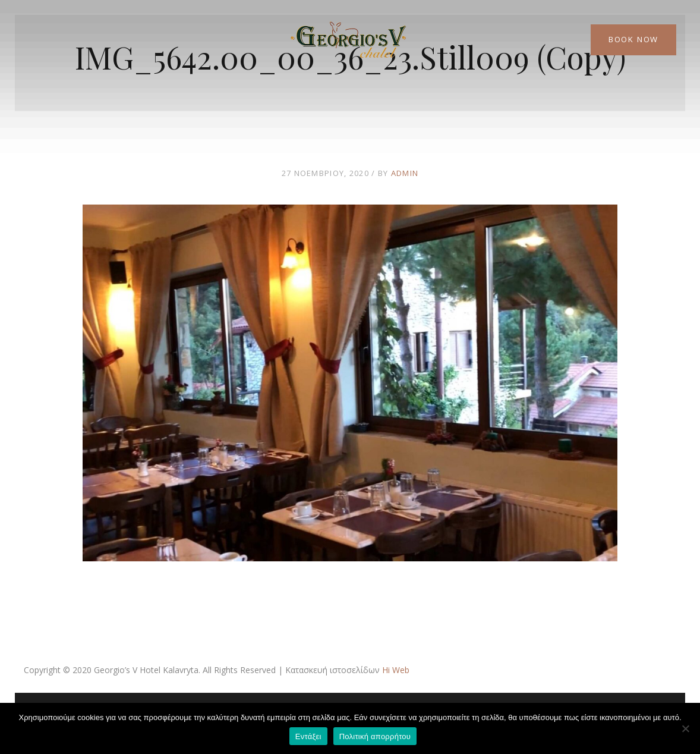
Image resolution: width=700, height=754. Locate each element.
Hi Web (396, 670)
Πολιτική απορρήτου (375, 736)
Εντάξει (308, 736)
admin (405, 173)
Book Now (633, 39)
